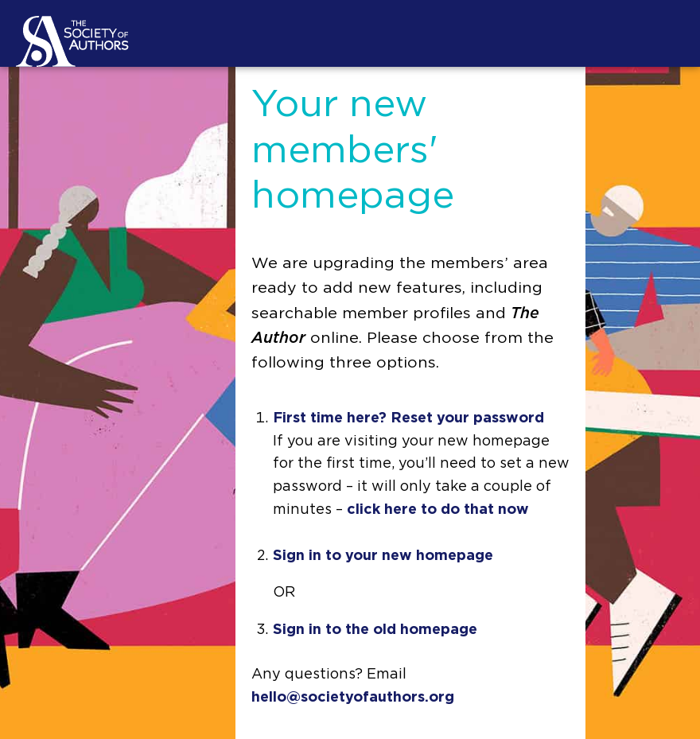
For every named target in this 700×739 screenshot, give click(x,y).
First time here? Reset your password (408, 418)
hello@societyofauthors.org (353, 698)
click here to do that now (438, 510)
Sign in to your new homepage (383, 556)
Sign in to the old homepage (375, 630)
